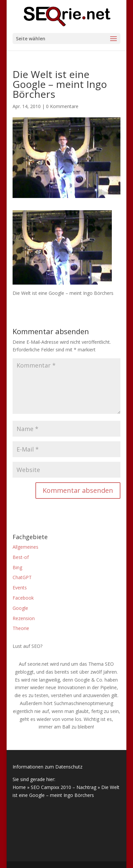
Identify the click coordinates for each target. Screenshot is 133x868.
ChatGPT (22, 577)
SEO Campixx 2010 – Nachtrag (64, 787)
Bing (17, 567)
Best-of (21, 557)
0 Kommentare (62, 106)
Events (20, 588)
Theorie (21, 628)
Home (19, 787)
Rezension (24, 618)
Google (20, 608)
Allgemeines (25, 547)
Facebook (23, 598)
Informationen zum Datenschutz (47, 767)
